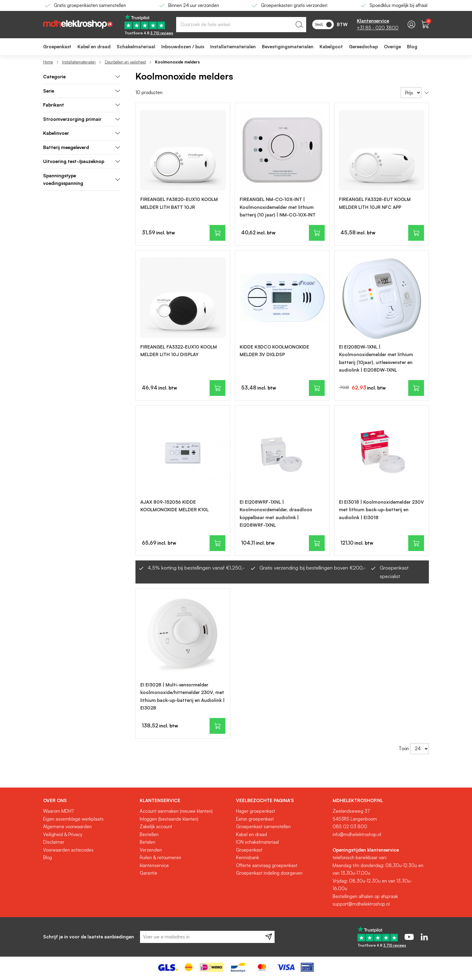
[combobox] (241, 25)
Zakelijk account (156, 827)
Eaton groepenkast (255, 819)
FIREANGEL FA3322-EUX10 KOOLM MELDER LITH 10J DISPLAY (179, 351)
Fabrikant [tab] (82, 105)
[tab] (82, 77)
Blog (48, 857)
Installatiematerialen (79, 62)
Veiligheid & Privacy (63, 834)
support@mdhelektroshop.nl (361, 904)
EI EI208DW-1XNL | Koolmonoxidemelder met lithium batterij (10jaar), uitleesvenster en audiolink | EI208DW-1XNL (376, 359)
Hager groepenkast (256, 811)
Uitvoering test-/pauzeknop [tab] (82, 161)
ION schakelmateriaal (257, 842)
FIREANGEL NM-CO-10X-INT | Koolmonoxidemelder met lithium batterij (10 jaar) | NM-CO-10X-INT (278, 207)
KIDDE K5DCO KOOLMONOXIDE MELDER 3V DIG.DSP (274, 351)
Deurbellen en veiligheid (125, 62)
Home (48, 62)
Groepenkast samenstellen (263, 827)
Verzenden (151, 850)
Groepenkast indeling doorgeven (269, 873)
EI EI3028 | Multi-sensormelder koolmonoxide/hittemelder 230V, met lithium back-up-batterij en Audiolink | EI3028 (183, 696)
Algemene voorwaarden (67, 827)
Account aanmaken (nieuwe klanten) (176, 811)
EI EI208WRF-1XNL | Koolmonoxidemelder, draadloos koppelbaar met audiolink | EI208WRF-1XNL (276, 514)
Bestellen (149, 834)
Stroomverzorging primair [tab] (82, 119)
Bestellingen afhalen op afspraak (365, 896)
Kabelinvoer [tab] (82, 133)
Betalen (147, 842)
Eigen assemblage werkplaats (73, 819)
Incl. (323, 25)
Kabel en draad (251, 834)
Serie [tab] (82, 91)
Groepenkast (249, 850)
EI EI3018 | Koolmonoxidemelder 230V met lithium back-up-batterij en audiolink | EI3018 (381, 510)
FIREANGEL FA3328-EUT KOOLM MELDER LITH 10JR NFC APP (375, 203)
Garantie (149, 873)
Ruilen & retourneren (161, 857)
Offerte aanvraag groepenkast (267, 865)
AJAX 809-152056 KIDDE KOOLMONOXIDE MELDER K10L (174, 506)
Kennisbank (248, 857)
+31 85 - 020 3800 (378, 28)
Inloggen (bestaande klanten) (169, 819)
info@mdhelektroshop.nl (357, 834)
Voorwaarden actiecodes (68, 850)
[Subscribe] (269, 937)
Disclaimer (54, 842)
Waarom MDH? (58, 811)
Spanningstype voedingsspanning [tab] (82, 180)
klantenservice (154, 865)
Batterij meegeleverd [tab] (82, 147)
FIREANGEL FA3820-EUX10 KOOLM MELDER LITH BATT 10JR (179, 203)
